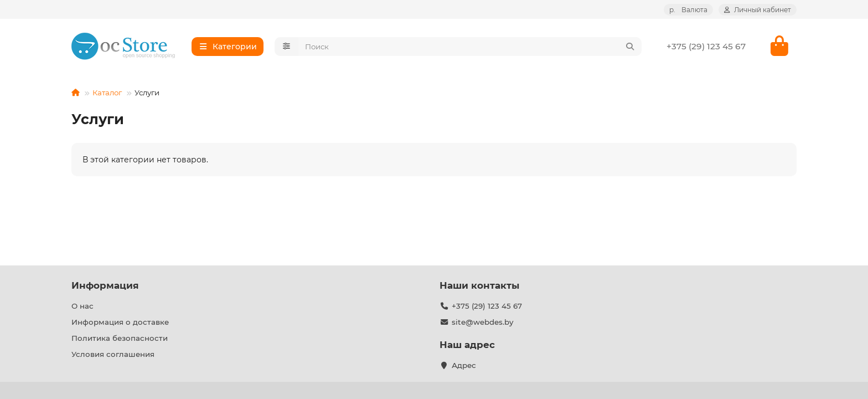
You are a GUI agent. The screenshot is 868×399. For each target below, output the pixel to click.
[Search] (470, 47)
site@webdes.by (482, 322)
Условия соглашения (113, 354)
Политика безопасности (120, 338)
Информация (105, 285)
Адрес (464, 365)
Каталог (107, 93)
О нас (82, 306)
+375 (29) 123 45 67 (706, 46)
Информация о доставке (120, 322)
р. (688, 10)
